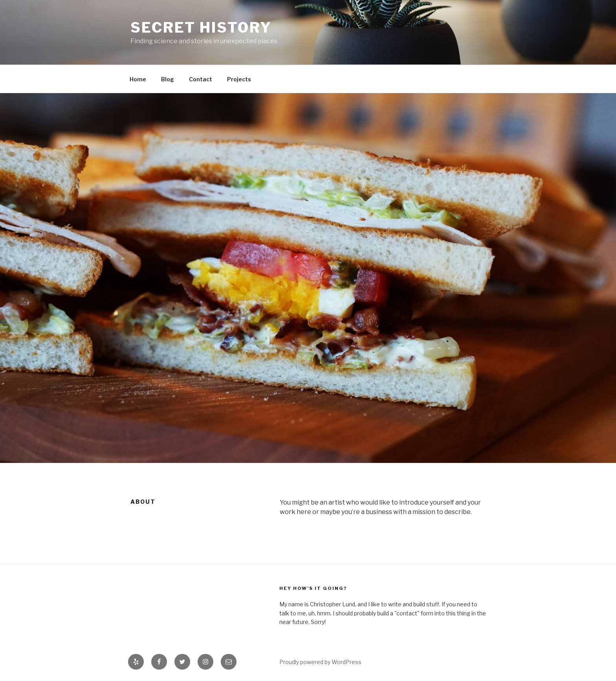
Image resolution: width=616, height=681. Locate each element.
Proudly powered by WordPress (320, 662)
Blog (168, 79)
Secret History (201, 28)
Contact (201, 79)
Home (138, 79)
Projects (239, 79)
